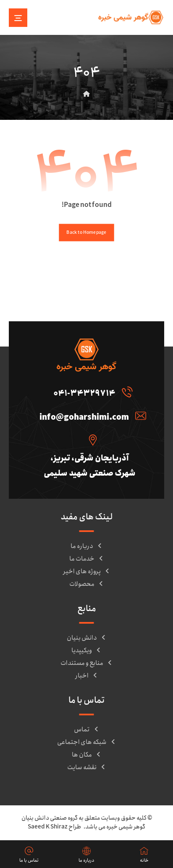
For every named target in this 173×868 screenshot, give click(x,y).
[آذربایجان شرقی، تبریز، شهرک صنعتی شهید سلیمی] (91, 439)
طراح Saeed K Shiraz (55, 827)
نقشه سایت (87, 767)
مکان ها (87, 755)
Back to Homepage (86, 232)
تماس (87, 730)
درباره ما (87, 546)
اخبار (87, 676)
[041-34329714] (91, 392)
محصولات (87, 584)
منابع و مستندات (87, 663)
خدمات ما (87, 559)
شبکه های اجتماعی (87, 742)
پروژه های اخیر (87, 572)
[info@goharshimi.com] (91, 415)
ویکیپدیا (86, 651)
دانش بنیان (87, 638)
